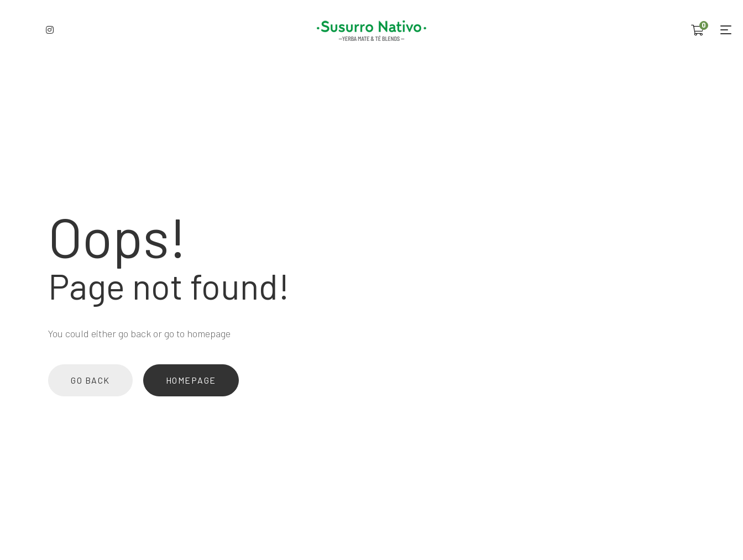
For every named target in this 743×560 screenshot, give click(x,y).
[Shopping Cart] (697, 30)
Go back (90, 380)
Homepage (191, 380)
